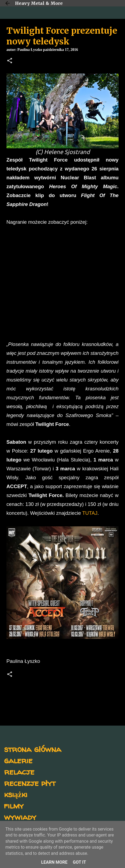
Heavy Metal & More (39, 3)
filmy (14, 805)
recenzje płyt (30, 783)
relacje (19, 771)
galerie (18, 760)
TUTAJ (90, 513)
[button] (10, 61)
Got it (79, 862)
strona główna (33, 749)
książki (16, 794)
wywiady (20, 817)
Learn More (54, 862)
